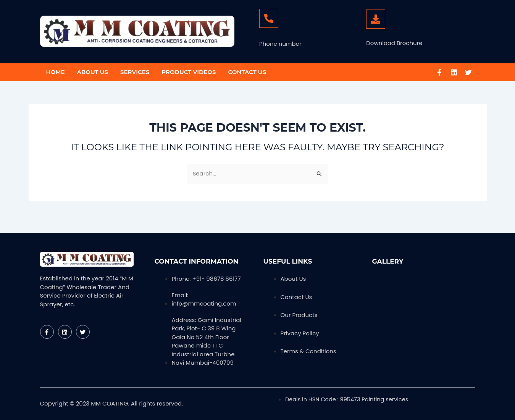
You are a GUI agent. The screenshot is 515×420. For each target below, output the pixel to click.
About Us (93, 72)
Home (56, 72)
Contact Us (247, 72)
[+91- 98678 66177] (269, 18)
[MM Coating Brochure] (376, 19)
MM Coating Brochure (403, 34)
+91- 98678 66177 (287, 35)
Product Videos (189, 72)
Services (135, 72)
